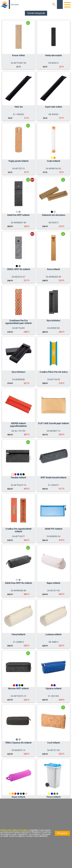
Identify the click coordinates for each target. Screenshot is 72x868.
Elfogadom (62, 833)
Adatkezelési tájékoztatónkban (15, 830)
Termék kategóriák (36, 13)
